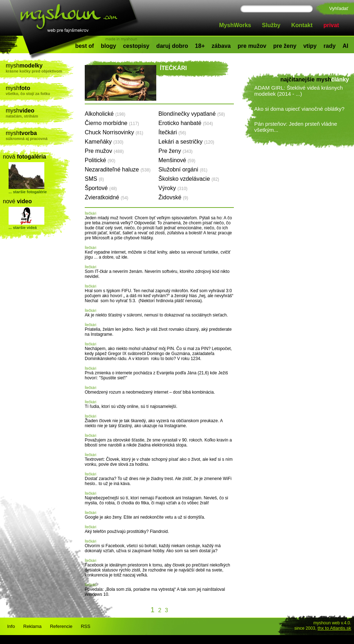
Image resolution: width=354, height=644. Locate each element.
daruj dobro (172, 46)
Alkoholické (105, 114)
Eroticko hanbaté (186, 123)
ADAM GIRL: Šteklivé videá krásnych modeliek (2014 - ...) (299, 91)
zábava (221, 46)
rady (330, 46)
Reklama (32, 626)
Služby (271, 25)
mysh (40, 68)
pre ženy (285, 46)
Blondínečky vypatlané (192, 114)
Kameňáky (104, 142)
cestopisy (136, 46)
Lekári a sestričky (186, 142)
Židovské (173, 197)
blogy (109, 46)
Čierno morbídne (112, 123)
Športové (101, 188)
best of (84, 46)
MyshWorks (235, 25)
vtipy (310, 46)
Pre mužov (104, 151)
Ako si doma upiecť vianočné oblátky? (299, 109)
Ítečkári (172, 132)
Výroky (173, 188)
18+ (200, 46)
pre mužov (252, 46)
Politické (100, 160)
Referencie (61, 626)
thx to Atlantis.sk (334, 628)
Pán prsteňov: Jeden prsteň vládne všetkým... (296, 127)
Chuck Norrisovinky (114, 132)
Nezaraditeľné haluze (118, 169)
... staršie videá (23, 228)
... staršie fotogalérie (28, 192)
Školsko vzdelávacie (189, 179)
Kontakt (302, 25)
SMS (94, 179)
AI (345, 46)
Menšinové (177, 160)
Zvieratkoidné (107, 197)
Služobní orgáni (183, 169)
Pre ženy (176, 151)
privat (331, 25)
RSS (86, 626)
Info (11, 626)
